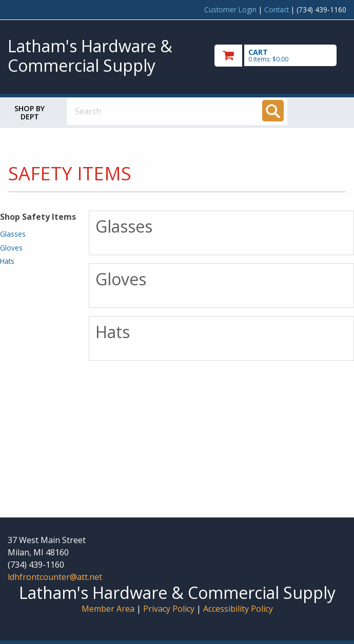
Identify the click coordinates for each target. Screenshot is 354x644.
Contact (277, 9)
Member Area (108, 609)
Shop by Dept (30, 112)
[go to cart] (281, 56)
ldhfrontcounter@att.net (55, 577)
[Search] (273, 111)
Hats (7, 261)
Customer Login (230, 9)
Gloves (11, 248)
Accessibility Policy (238, 609)
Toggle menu (327, 111)
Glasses (13, 234)
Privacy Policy (170, 609)
